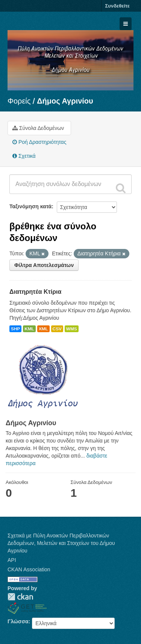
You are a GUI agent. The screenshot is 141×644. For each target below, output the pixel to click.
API (12, 560)
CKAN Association (29, 569)
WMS (72, 329)
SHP (15, 329)
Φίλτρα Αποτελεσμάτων (44, 265)
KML (29, 329)
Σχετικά (24, 156)
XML (43, 329)
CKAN (20, 597)
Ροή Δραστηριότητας (39, 142)
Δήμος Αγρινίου (65, 101)
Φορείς (19, 101)
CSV (57, 329)
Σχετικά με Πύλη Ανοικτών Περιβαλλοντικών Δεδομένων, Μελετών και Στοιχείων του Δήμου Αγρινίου (61, 543)
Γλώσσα (18, 621)
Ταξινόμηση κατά (30, 206)
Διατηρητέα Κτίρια (35, 292)
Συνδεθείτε (117, 6)
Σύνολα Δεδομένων (38, 128)
